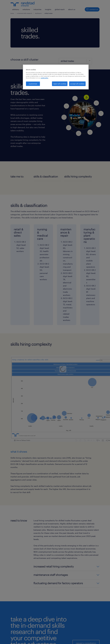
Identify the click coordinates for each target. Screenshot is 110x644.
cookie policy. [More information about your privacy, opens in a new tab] (45, 78)
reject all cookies (60, 84)
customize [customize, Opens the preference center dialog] (33, 84)
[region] (56, 77)
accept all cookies (77, 84)
